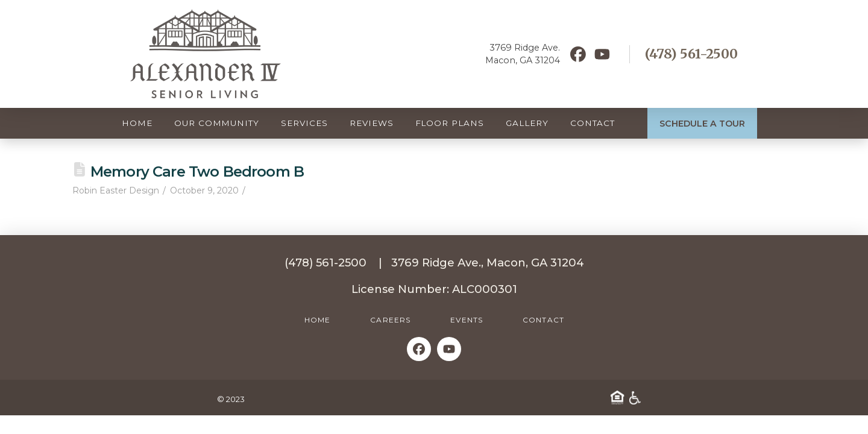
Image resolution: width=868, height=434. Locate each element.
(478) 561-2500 (691, 54)
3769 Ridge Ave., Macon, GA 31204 (488, 263)
